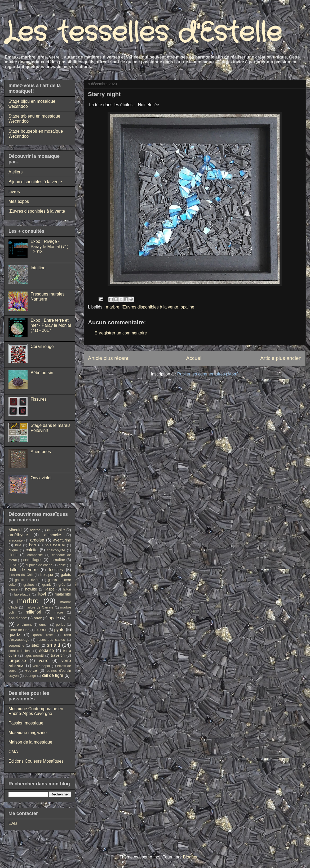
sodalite (46, 650)
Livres (14, 192)
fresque (47, 575)
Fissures (38, 399)
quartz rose (43, 635)
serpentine (16, 645)
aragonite (15, 540)
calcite (32, 550)
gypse (13, 589)
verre (43, 661)
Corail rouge (42, 346)
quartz (14, 635)
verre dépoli (42, 666)
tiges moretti (34, 656)
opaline (188, 307)
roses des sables (51, 640)
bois (33, 545)
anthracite (53, 535)
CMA (13, 752)
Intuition (38, 268)
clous (13, 555)
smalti (54, 645)
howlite (31, 589)
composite (35, 555)
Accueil (194, 358)
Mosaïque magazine (28, 733)
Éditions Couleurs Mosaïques (36, 761)
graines (29, 585)
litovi (42, 594)
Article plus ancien (281, 358)
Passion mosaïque (26, 723)
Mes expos (19, 201)
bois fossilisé (55, 545)
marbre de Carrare (39, 607)
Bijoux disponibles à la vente (35, 182)
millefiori (34, 612)
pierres (41, 630)
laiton (67, 589)
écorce (31, 670)
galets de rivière (28, 580)
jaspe (50, 589)
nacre (59, 612)
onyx (38, 618)
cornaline (57, 560)
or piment (24, 625)
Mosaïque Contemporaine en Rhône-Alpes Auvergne (36, 711)
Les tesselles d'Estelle (143, 33)
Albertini (15, 530)
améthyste (18, 535)
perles (61, 625)
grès (62, 585)
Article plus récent (108, 358)
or (69, 618)
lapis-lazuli (22, 594)
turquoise (17, 661)
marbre (113, 307)
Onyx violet (41, 478)
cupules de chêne (39, 565)
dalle (62, 565)
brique (13, 550)
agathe (35, 530)
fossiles (56, 570)
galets (66, 575)
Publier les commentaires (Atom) (208, 374)
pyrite (59, 630)
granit (46, 585)
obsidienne (18, 618)
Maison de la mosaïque (30, 742)
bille (18, 545)
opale (54, 618)
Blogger (190, 857)
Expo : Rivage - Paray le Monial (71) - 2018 (49, 246)
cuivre (14, 565)
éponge (30, 676)
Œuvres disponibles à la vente (150, 307)
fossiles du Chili (21, 575)
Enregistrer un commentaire (121, 333)
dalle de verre (23, 570)
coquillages (33, 560)
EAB (13, 823)
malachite (63, 594)
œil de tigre (53, 675)
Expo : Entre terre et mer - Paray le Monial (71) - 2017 (51, 325)
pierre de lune (19, 630)
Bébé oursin (42, 373)
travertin (58, 655)
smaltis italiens (20, 651)
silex (35, 645)
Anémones (41, 452)
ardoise (37, 540)
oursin (44, 625)
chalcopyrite (56, 550)
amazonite (56, 530)
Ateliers (15, 172)
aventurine (62, 540)
